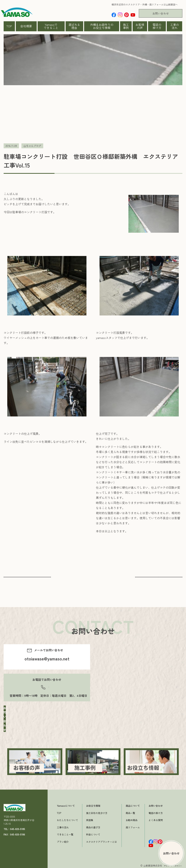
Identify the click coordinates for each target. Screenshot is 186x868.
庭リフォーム (133, 826)
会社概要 (26, 26)
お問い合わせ (161, 13)
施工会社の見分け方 (97, 812)
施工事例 (126, 26)
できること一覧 (65, 834)
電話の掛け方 (157, 26)
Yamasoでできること (51, 26)
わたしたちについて (67, 819)
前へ (27, 580)
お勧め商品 (132, 819)
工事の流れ (175, 26)
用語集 (90, 819)
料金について (93, 834)
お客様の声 (140, 26)
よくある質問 (156, 819)
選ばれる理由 (74, 26)
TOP (9, 26)
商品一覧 (130, 812)
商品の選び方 (93, 826)
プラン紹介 (63, 841)
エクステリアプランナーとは (101, 841)
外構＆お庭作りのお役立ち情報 (102, 26)
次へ (159, 580)
